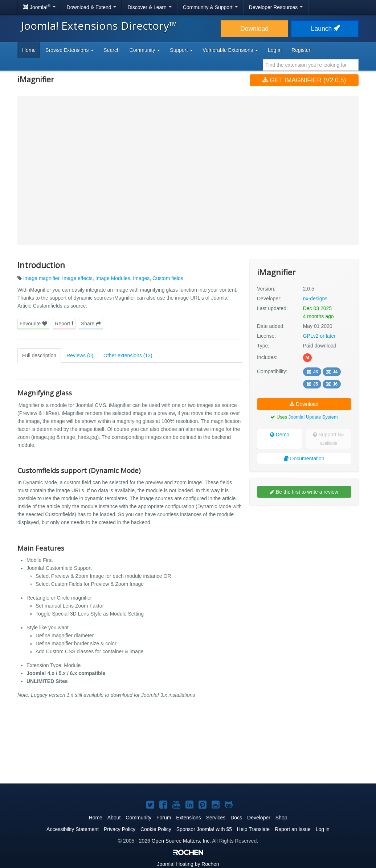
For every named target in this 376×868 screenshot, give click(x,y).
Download (254, 29)
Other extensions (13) (128, 355)
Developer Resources (276, 7)
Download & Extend (92, 7)
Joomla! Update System (313, 417)
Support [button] (181, 50)
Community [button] (145, 50)
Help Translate (253, 829)
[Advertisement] (304, 558)
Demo (280, 435)
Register (301, 50)
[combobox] (311, 65)
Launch (325, 29)
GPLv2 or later (319, 336)
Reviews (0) (80, 355)
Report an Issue (293, 829)
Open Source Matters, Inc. (181, 841)
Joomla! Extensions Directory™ (99, 26)
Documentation (304, 458)
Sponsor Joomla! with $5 (204, 829)
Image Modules (113, 278)
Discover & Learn (149, 7)
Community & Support (210, 7)
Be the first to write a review (304, 492)
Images (141, 278)
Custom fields (168, 278)
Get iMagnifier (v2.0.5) (304, 80)
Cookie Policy (156, 829)
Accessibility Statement (73, 829)
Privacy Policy (120, 829)
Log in (275, 50)
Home (29, 50)
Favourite (33, 324)
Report (64, 324)
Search (111, 50)
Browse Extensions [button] (70, 50)
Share (91, 324)
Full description (39, 355)
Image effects (77, 278)
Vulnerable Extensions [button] (230, 50)
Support (329, 439)
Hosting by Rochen (188, 864)
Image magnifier (41, 278)
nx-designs (315, 299)
